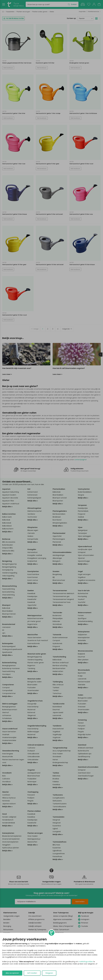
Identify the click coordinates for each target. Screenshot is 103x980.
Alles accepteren (12, 973)
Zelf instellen (32, 973)
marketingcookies (86, 962)
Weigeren (49, 973)
